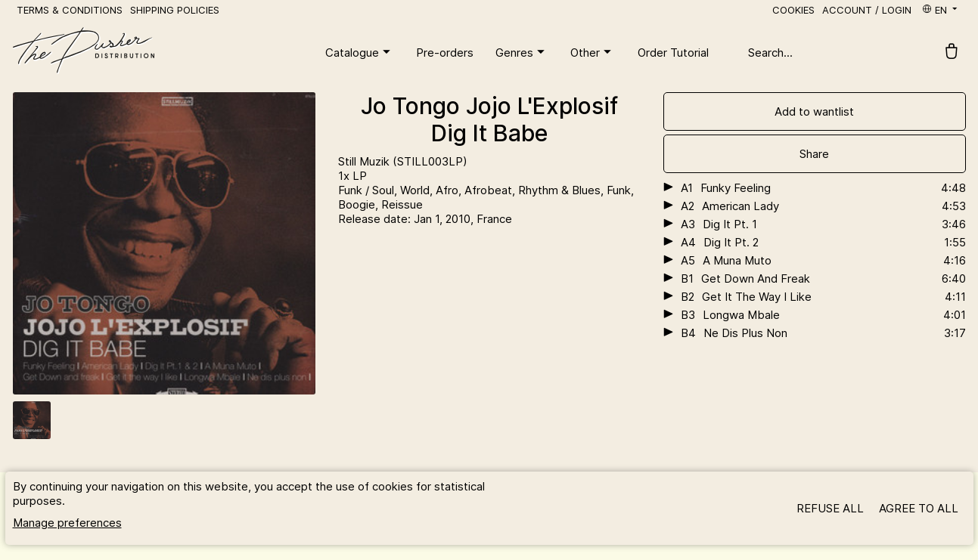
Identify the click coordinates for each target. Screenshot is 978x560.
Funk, (620, 190)
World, (418, 190)
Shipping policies (175, 10)
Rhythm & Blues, (562, 190)
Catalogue (360, 52)
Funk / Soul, (369, 190)
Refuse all (830, 508)
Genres (522, 52)
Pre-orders (445, 53)
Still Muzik (365, 161)
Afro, (450, 190)
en (941, 10)
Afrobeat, (491, 190)
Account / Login (867, 10)
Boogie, (360, 204)
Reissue (402, 204)
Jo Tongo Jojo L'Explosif (489, 106)
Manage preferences (67, 523)
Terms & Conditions (70, 10)
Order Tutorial (673, 53)
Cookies (793, 10)
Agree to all (919, 508)
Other (593, 52)
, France (491, 219)
